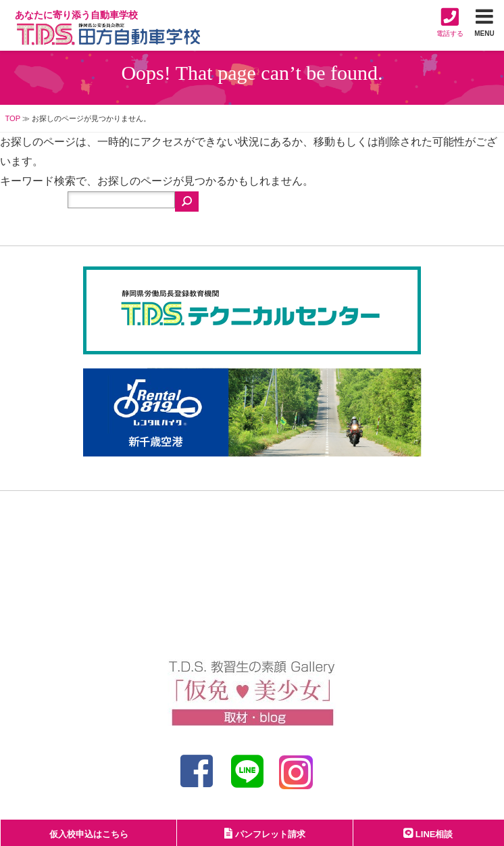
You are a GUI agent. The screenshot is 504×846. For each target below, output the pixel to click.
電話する (450, 22)
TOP (12, 118)
